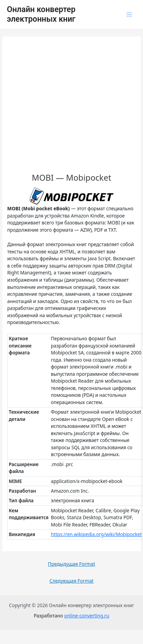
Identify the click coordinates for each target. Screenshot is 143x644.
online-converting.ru (87, 616)
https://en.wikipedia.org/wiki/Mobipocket (96, 534)
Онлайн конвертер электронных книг (41, 14)
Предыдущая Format (71, 564)
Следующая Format (71, 581)
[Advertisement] (64, 108)
